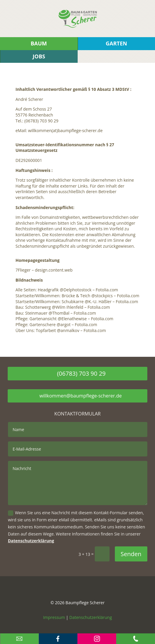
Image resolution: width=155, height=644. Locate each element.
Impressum (54, 617)
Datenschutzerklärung (31, 541)
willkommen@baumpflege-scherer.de (81, 396)
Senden (131, 554)
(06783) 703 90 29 (81, 373)
